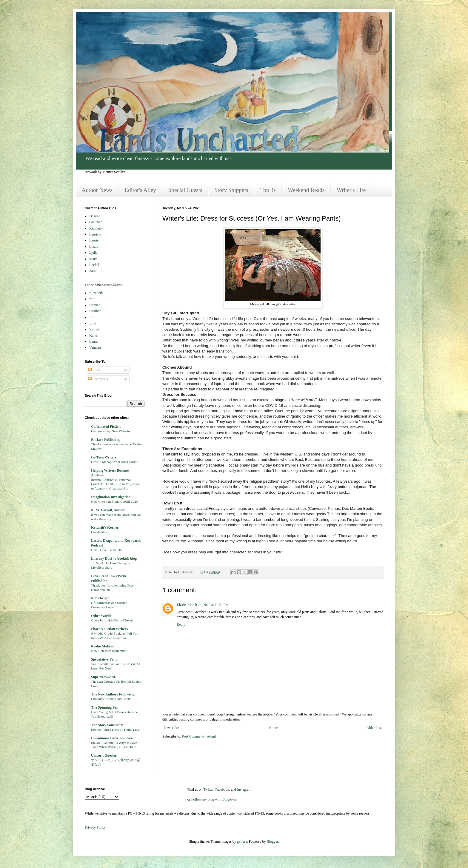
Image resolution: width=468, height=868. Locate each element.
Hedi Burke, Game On (106, 550)
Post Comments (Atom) (199, 736)
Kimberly (96, 228)
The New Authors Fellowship (113, 694)
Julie (93, 323)
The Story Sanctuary (107, 725)
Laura (93, 341)
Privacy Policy (95, 827)
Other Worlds (102, 616)
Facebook (222, 789)
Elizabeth (96, 293)
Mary (93, 259)
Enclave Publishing (106, 440)
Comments (98, 379)
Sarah (93, 271)
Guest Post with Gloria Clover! (112, 620)
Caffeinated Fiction (106, 427)
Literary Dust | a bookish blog (114, 558)
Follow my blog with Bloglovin (214, 799)
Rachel (94, 265)
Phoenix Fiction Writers (109, 629)
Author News (97, 190)
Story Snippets (231, 190)
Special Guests (185, 190)
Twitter (208, 789)
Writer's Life (351, 190)
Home (274, 728)
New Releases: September (109, 651)
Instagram (244, 789)
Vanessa (95, 347)
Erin (92, 299)
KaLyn (94, 329)
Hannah (95, 305)
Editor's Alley (140, 190)
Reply (181, 624)
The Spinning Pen (105, 707)
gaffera (242, 841)
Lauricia (95, 234)
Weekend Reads (306, 190)
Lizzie (181, 605)
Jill (91, 317)
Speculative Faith (104, 659)
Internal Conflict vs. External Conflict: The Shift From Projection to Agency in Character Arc (115, 484)
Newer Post (172, 728)
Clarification (100, 532)
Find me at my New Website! (111, 431)
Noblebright (100, 598)
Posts (94, 370)
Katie (93, 335)
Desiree (95, 216)
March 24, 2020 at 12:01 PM (208, 605)
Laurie (94, 240)
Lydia (93, 253)
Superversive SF (104, 677)
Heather (95, 311)
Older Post (374, 728)
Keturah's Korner (105, 527)
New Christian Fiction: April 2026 (114, 501)
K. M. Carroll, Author (108, 510)
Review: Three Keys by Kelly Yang (115, 730)
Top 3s (268, 190)
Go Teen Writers (104, 457)
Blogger (273, 841)
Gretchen (96, 222)
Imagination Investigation (111, 497)
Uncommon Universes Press (112, 738)
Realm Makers (102, 646)
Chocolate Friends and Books (111, 699)
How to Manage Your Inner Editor (114, 462)
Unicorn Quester (104, 755)
